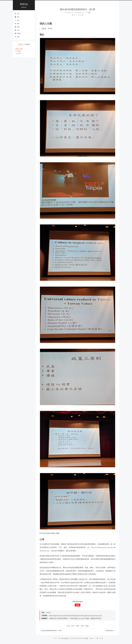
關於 (17, 24)
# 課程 (78, 626)
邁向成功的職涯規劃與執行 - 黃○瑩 (51, 630)
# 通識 (87, 626)
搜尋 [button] (17, 37)
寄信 (87, 638)
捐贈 (78, 605)
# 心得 (68, 626)
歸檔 (17, 17)
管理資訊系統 (110, 630)
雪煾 (17, 20)
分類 (17, 30)
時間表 (18, 33)
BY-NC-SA (79, 618)
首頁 (17, 14)
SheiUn (66, 638)
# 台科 (73, 626)
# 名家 (82, 626)
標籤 (17, 27)
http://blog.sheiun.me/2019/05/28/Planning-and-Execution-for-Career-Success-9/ (76, 615)
